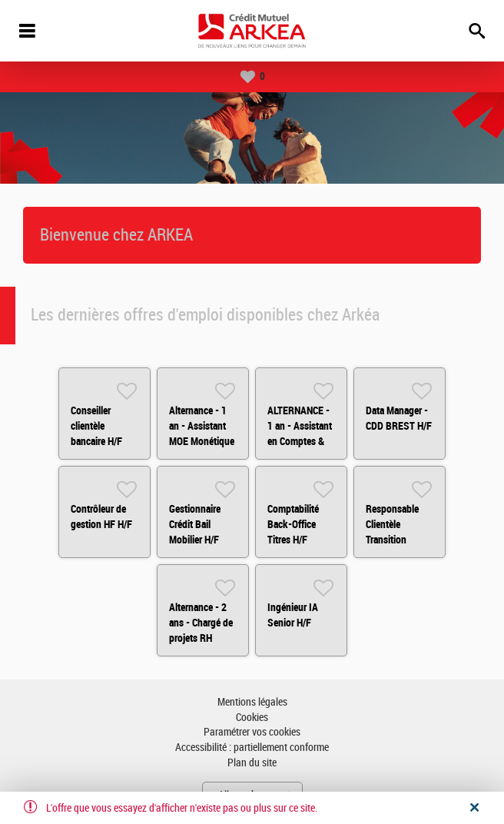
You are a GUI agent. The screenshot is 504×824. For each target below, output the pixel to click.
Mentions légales (252, 702)
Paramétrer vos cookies (252, 732)
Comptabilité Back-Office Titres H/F (293, 524)
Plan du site (252, 763)
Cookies (252, 718)
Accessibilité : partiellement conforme (252, 748)
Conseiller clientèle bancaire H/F (96, 426)
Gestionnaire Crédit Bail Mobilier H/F (195, 524)
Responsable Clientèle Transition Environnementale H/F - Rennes (403, 540)
